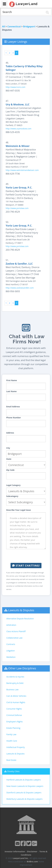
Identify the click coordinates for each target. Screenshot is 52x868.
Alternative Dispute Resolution (20, 619)
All (4, 26)
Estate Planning (13, 728)
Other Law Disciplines (22, 668)
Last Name (11, 391)
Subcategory (12, 496)
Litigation (11, 651)
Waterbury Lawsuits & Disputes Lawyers (24, 799)
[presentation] (27, 556)
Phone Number (14, 418)
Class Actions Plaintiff (16, 631)
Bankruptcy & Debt (15, 683)
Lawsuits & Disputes (21, 610)
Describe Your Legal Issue (19, 510)
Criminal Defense (14, 715)
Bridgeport (29, 26)
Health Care (12, 741)
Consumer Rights (14, 709)
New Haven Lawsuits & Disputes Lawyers (25, 786)
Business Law (12, 690)
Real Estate (11, 760)
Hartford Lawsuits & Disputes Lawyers (24, 780)
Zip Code (10, 470)
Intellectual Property (16, 747)
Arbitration (11, 625)
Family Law (11, 734)
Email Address (13, 407)
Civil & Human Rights (16, 702)
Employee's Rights (14, 722)
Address (10, 433)
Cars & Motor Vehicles (16, 696)
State (9, 459)
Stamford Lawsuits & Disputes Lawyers (24, 793)
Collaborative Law (14, 638)
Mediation (11, 657)
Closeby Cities (13, 771)
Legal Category (13, 485)
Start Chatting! (26, 566)
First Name (12, 380)
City (8, 448)
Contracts (11, 644)
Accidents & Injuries (15, 677)
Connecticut (14, 26)
